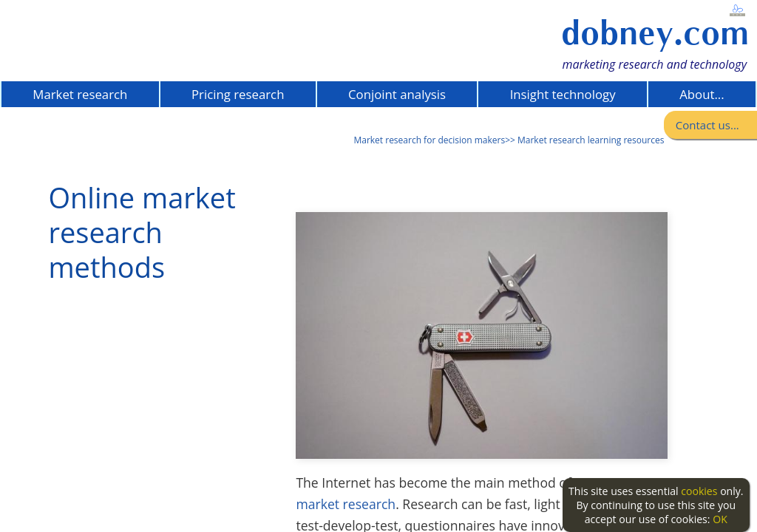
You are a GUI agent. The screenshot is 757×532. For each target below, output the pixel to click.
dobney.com (655, 33)
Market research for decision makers (429, 140)
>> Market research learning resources (584, 140)
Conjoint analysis (397, 94)
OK (720, 519)
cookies (699, 491)
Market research (80, 94)
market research (346, 504)
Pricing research (238, 94)
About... (702, 94)
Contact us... (707, 125)
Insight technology (563, 94)
